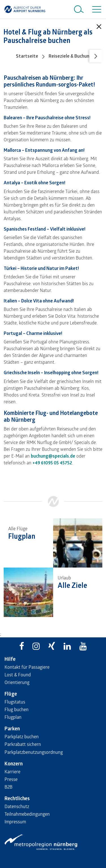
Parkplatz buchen (22, 736)
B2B (8, 787)
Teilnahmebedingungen (27, 814)
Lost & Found (18, 675)
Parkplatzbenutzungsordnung (34, 752)
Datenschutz (17, 806)
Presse (11, 779)
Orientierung (17, 682)
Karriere (12, 771)
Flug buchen (17, 709)
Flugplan (13, 717)
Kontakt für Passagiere (27, 667)
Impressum (15, 822)
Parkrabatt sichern (23, 744)
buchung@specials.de (53, 456)
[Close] (99, 27)
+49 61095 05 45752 (52, 463)
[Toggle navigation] (96, 9)
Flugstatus (15, 702)
